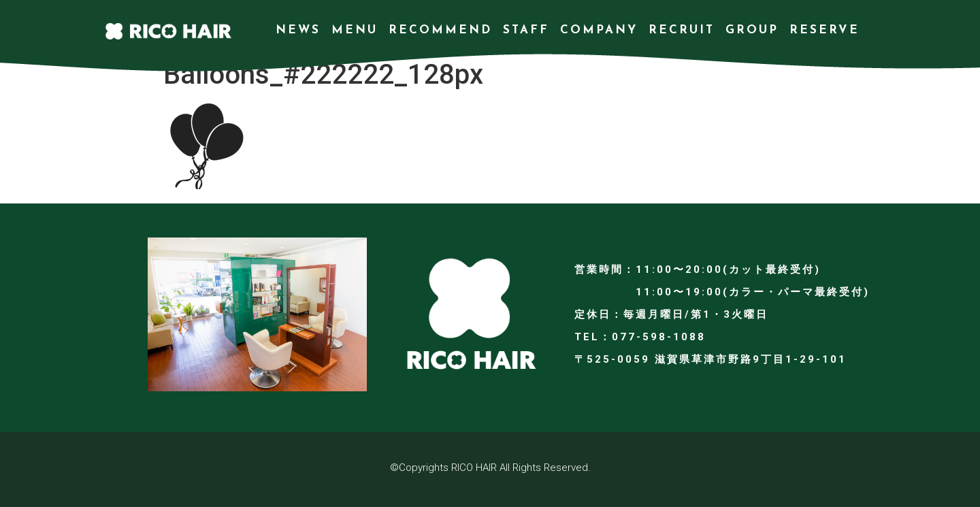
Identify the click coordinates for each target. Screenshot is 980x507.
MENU (355, 30)
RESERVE (824, 30)
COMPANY (599, 30)
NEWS (298, 30)
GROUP (752, 30)
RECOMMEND (440, 30)
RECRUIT (682, 30)
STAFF (526, 30)
